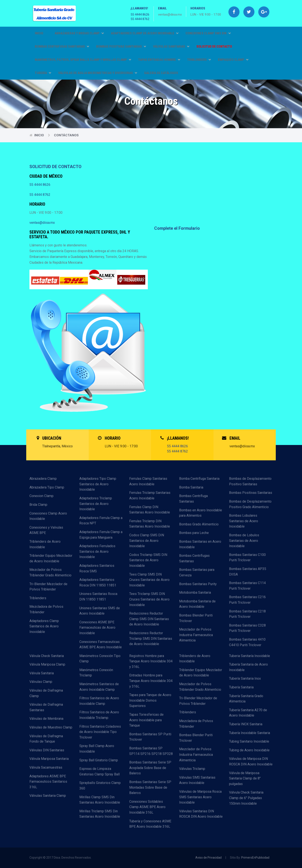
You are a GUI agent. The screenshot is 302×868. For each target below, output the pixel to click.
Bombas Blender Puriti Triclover (196, 618)
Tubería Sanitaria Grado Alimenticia (246, 699)
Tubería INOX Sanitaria (246, 724)
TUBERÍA (43, 73)
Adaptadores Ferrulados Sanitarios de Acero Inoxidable (97, 551)
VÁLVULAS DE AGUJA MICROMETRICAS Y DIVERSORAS (98, 73)
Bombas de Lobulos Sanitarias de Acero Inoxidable (244, 541)
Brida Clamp (38, 505)
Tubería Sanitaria (241, 687)
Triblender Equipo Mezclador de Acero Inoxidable (51, 558)
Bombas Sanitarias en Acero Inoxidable (200, 544)
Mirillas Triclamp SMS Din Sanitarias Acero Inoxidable (100, 814)
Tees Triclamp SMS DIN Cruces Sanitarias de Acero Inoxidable (149, 599)
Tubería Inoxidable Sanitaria (250, 733)
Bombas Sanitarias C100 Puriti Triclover (247, 558)
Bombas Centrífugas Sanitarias (194, 558)
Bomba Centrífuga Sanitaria (199, 479)
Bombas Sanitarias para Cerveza (197, 572)
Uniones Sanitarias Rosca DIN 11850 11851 (98, 597)
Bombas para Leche (194, 533)
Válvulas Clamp (41, 682)
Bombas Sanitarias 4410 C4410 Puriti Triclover (247, 642)
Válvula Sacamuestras (46, 767)
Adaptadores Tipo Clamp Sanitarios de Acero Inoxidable (98, 484)
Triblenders (38, 598)
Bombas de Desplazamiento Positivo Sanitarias (250, 481)
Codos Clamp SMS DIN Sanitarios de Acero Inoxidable (147, 541)
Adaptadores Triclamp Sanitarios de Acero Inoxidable (96, 504)
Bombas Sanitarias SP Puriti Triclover (150, 737)
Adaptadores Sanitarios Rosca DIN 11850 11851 (98, 582)
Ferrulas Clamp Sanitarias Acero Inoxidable (148, 481)
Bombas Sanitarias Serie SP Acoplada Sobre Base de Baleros (150, 768)
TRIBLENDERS (199, 60)
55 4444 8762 (140, 19)
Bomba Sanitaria (191, 487)
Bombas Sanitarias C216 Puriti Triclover (247, 600)
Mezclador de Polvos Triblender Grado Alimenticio (50, 572)
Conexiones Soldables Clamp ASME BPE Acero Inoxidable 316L (147, 807)
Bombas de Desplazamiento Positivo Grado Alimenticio (250, 504)
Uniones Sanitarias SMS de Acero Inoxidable (100, 611)
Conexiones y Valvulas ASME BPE (46, 530)
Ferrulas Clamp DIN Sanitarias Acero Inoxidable (150, 510)
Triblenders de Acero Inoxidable (45, 544)
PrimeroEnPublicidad (255, 858)
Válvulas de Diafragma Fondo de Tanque (46, 739)
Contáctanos (66, 135)
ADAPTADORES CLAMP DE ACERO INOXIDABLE (145, 33)
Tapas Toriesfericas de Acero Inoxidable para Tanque (146, 720)
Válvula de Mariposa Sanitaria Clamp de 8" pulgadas (245, 778)
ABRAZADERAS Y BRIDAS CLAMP (79, 33)
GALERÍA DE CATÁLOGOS (161, 73)
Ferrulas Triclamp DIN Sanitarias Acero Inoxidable (150, 524)
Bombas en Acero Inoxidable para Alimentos (201, 513)
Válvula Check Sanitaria (47, 656)
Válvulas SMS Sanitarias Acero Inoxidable (197, 780)
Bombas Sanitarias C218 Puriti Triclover (247, 614)
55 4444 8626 (140, 15)
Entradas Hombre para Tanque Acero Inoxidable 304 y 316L (151, 681)
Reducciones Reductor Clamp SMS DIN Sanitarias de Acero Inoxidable (149, 619)
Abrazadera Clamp (43, 479)
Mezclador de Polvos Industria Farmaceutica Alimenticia (196, 635)
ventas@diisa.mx (42, 223)
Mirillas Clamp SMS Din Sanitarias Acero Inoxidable (100, 800)
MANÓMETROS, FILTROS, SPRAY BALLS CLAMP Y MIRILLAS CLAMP (83, 60)
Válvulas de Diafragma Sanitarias (46, 707)
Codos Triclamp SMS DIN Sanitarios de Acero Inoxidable (148, 560)
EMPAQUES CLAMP (233, 60)
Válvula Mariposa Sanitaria (49, 759)
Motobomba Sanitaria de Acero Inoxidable (197, 604)
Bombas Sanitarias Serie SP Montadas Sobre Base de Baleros (150, 787)
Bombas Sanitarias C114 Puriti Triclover (247, 586)
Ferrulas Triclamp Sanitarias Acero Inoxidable (150, 495)
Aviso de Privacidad (208, 858)
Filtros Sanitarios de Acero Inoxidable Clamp (99, 701)
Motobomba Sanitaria (195, 592)
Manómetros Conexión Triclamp (96, 673)
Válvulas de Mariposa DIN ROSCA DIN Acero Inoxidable (251, 761)
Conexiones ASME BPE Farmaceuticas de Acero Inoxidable (97, 628)
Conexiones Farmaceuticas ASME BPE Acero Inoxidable (101, 645)
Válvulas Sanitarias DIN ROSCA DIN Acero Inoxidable (201, 814)
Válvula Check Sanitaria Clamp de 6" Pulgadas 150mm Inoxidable (246, 798)
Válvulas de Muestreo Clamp (51, 727)
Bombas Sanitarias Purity (198, 584)
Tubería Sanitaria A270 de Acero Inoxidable (248, 713)
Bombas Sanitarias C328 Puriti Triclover (247, 628)
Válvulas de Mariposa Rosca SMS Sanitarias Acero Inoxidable (200, 797)
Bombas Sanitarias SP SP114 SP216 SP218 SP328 (151, 751)
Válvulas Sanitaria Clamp (48, 796)
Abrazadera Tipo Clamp (47, 487)
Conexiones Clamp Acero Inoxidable (48, 516)
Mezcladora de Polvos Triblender (46, 609)
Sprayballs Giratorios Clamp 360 (100, 786)
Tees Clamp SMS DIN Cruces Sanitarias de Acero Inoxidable (149, 580)
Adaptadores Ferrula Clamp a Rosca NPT (101, 521)
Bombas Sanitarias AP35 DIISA (248, 572)
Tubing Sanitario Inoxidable (249, 741)
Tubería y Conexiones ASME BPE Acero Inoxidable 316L (150, 824)
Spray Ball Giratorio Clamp (99, 760)
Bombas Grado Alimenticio (199, 524)
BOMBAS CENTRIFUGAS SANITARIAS (62, 47)
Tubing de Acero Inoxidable (249, 750)
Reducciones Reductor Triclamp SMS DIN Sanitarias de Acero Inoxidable (151, 638)
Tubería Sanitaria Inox (245, 678)
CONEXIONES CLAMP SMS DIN (208, 33)
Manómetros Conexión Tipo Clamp (100, 659)
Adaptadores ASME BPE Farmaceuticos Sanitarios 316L (48, 782)
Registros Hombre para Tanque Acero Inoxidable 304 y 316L (151, 661)
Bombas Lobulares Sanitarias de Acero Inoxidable (244, 521)
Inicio (39, 33)
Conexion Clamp (41, 496)
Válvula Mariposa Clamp (47, 664)
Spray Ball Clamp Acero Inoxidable (97, 749)
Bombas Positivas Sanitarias (251, 493)
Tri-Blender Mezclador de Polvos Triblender (48, 587)
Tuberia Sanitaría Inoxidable (250, 656)
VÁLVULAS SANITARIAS (171, 47)
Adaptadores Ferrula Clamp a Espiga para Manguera (101, 535)
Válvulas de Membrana (46, 719)
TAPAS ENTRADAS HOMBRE (159, 60)
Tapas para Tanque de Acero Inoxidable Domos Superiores (150, 700)
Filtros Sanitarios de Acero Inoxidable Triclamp (99, 715)
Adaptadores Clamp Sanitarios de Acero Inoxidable (44, 626)
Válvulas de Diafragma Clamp (46, 693)
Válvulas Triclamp (192, 769)
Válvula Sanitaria (42, 673)
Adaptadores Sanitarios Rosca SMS (97, 568)
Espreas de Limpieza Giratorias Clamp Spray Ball (99, 771)
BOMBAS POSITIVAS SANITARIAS (121, 47)
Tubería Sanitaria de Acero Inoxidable (248, 667)
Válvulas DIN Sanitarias (47, 750)
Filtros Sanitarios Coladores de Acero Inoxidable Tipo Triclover (100, 732)
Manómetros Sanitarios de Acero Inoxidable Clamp (99, 687)
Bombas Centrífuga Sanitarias (193, 499)
